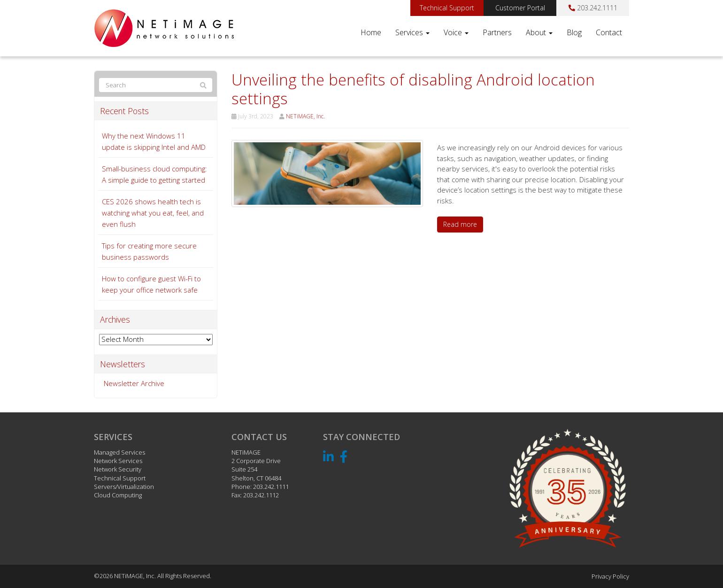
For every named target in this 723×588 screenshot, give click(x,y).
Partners (497, 32)
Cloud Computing (118, 495)
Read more (460, 224)
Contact (609, 32)
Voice (456, 32)
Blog (574, 32)
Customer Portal (520, 8)
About (539, 32)
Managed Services (119, 452)
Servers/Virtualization (124, 487)
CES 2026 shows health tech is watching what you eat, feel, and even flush (153, 213)
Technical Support (447, 8)
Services (412, 32)
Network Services (118, 461)
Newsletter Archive (134, 383)
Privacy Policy (610, 576)
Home (371, 32)
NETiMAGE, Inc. (305, 116)
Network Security (118, 469)
